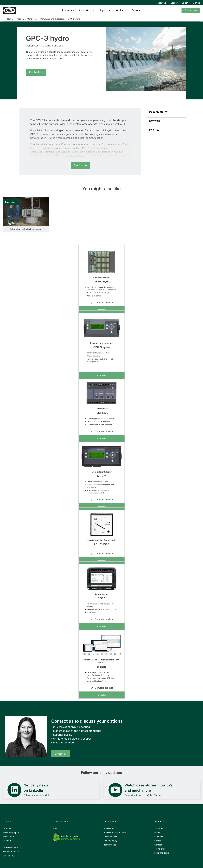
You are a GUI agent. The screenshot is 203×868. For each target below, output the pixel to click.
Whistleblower (110, 837)
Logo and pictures (163, 853)
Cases (135, 10)
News (157, 833)
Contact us (191, 10)
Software (155, 121)
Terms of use (110, 845)
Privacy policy (111, 841)
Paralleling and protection (52, 19)
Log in (185, 3)
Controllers (32, 19)
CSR (55, 829)
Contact (158, 845)
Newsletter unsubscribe (115, 833)
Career (174, 3)
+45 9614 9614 (14, 852)
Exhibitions (159, 837)
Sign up (196, 3)
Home (10, 19)
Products (67, 10)
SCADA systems (76, 155)
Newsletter (109, 829)
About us (162, 3)
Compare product (102, 303)
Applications (86, 10)
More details (101, 310)
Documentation (159, 112)
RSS (154, 130)
